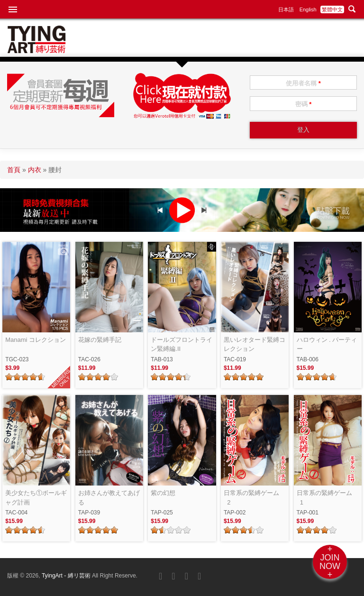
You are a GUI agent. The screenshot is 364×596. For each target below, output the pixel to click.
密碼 (304, 104)
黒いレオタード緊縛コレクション (255, 344)
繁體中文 (332, 9)
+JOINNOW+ (330, 562)
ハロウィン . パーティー (327, 344)
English (308, 9)
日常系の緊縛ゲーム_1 (324, 498)
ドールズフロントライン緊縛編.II (182, 344)
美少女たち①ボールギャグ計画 (36, 498)
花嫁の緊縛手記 (100, 340)
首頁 (14, 170)
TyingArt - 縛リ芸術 (67, 576)
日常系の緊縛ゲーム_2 (251, 498)
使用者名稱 (303, 83)
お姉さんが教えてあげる (109, 498)
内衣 (35, 170)
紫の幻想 (163, 493)
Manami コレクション (36, 340)
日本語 (286, 9)
